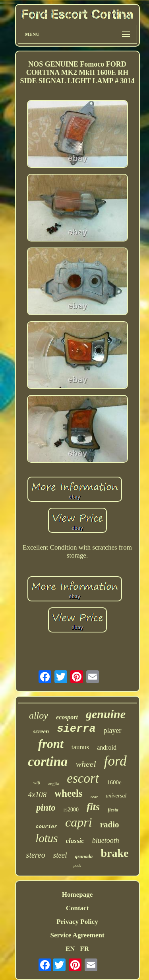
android (107, 747)
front (51, 744)
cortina (48, 761)
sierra (76, 729)
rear (94, 797)
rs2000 (71, 810)
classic (75, 841)
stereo (36, 855)
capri (79, 822)
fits (93, 807)
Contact (77, 908)
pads (77, 865)
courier (47, 827)
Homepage (77, 895)
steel (60, 855)
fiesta (113, 810)
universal (116, 796)
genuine (106, 714)
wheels (69, 793)
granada (84, 856)
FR (84, 949)
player (113, 731)
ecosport (67, 717)
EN (70, 949)
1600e (114, 782)
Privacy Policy (77, 922)
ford (115, 761)
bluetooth (106, 841)
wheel (86, 764)
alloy (39, 715)
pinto (46, 808)
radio (110, 825)
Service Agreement (77, 935)
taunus (80, 747)
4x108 (37, 794)
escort (83, 778)
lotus (46, 838)
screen (41, 731)
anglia (53, 784)
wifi (37, 783)
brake (114, 853)
